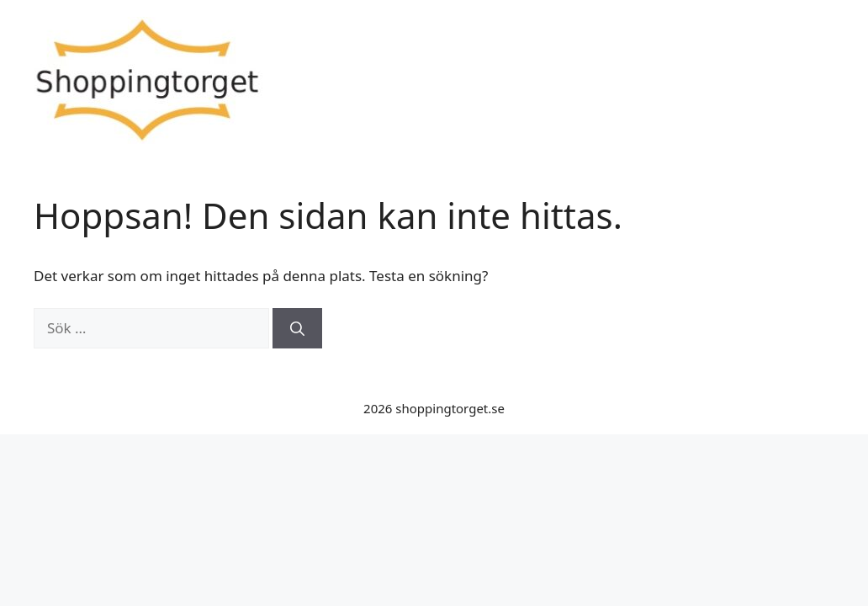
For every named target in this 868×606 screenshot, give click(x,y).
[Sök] (297, 328)
